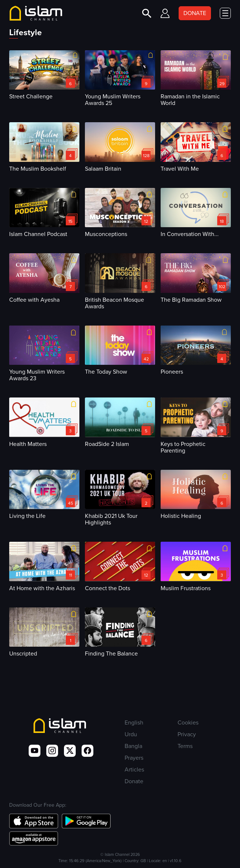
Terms (185, 746)
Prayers (134, 758)
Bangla (133, 746)
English (134, 722)
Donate (134, 781)
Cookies (188, 722)
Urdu (131, 734)
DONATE (195, 13)
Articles (134, 769)
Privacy (187, 734)
